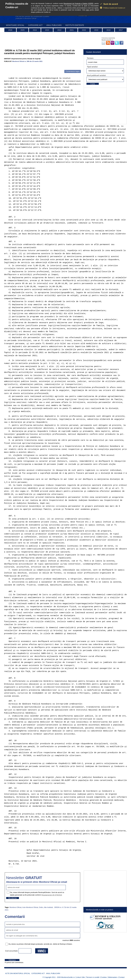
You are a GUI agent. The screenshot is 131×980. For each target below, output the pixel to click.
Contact (122, 977)
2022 (59, 30)
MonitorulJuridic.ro (68, 977)
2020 (84, 30)
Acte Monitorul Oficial (30, 907)
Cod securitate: (12, 951)
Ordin (41, 907)
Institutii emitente (75, 25)
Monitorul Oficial (15, 907)
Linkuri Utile (80, 977)
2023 (47, 30)
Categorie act (35, 25)
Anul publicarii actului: (97, 75)
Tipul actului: (92, 67)
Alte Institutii (48, 907)
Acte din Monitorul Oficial (18, 973)
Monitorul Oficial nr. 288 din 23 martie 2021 (27, 61)
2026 (10, 30)
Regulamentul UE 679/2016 (52, 895)
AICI (88, 10)
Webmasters (113, 977)
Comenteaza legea (73, 71)
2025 (22, 30)
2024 (35, 30)
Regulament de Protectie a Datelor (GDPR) (79, 4)
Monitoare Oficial (15, 25)
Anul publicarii (54, 25)
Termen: (90, 58)
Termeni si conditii (93, 977)
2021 (72, 30)
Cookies (104, 977)
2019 (96, 30)
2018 (108, 30)
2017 (121, 30)
